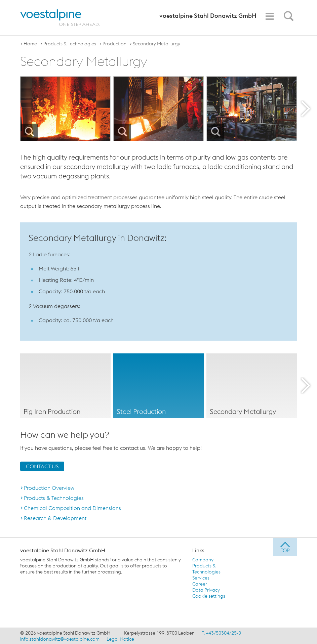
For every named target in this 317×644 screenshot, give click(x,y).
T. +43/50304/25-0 (221, 633)
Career (200, 584)
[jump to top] (285, 547)
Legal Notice (120, 639)
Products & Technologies (70, 44)
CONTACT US (42, 466)
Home (30, 44)
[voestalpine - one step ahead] (60, 18)
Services (201, 577)
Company (203, 559)
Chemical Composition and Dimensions (72, 508)
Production (114, 44)
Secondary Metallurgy (156, 44)
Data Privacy (206, 590)
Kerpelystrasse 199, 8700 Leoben (159, 633)
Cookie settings (209, 596)
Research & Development (55, 518)
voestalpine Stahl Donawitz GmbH (63, 550)
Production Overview (49, 487)
